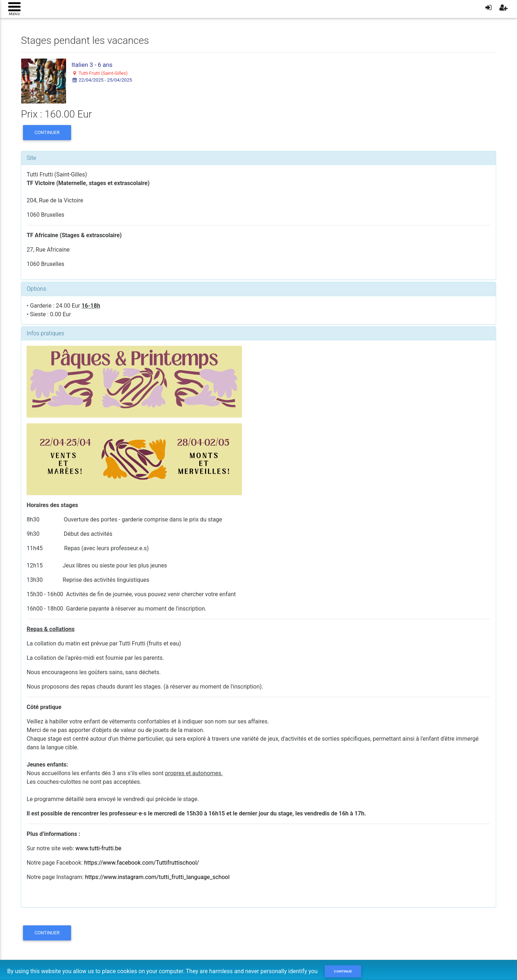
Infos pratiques (45, 333)
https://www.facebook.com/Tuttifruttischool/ (141, 863)
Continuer (47, 132)
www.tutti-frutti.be (98, 848)
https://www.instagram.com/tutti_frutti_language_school (157, 877)
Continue (343, 971)
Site (31, 158)
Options (36, 289)
